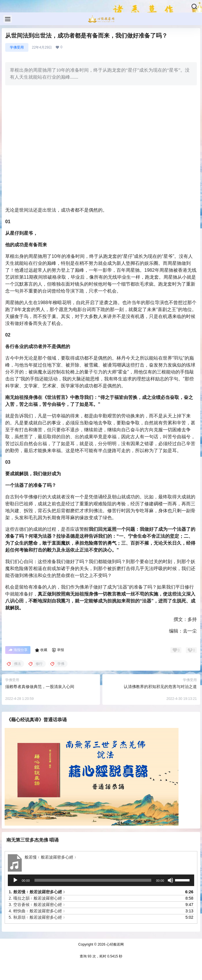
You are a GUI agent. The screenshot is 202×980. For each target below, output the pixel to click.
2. (37, 898)
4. (37, 911)
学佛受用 (17, 47)
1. (37, 892)
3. (37, 905)
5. (37, 917)
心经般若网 (115, 944)
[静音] (170, 880)
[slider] (93, 880)
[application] (101, 880)
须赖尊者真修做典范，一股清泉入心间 (40, 687)
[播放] (15, 880)
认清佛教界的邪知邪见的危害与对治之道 (160, 687)
